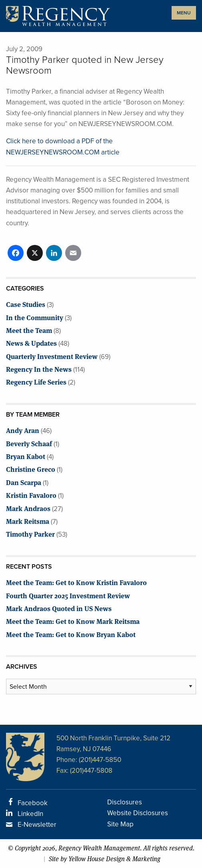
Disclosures (125, 802)
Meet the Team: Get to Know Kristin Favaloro (76, 582)
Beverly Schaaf (29, 443)
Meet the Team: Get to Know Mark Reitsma (73, 621)
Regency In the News (39, 369)
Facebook (33, 803)
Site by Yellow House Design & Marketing (105, 859)
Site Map (120, 824)
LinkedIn (30, 814)
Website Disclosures (138, 813)
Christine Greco (31, 469)
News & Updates (31, 343)
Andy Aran (23, 430)
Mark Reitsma (28, 521)
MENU (184, 13)
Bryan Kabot (26, 456)
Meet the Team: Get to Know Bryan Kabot (71, 634)
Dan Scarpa (24, 482)
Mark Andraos (28, 508)
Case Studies (26, 304)
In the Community (35, 317)
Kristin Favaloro (31, 495)
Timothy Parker (30, 534)
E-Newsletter (37, 825)
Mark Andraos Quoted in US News (59, 608)
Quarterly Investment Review (52, 356)
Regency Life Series (36, 382)
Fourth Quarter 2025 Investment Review (68, 595)
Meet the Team (29, 330)
